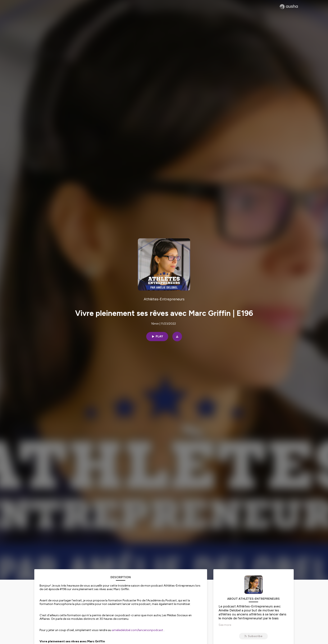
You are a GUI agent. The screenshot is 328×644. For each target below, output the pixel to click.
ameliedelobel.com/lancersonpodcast (138, 630)
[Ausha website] (289, 7)
